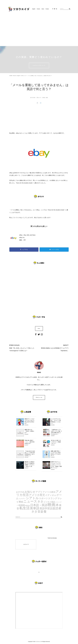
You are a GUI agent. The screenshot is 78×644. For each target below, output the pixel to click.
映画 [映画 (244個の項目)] (51, 505)
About (43, 9)
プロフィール (39, 397)
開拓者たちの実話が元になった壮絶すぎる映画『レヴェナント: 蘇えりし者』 (30, 465)
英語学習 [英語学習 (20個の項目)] (45, 508)
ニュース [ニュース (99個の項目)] (30, 501)
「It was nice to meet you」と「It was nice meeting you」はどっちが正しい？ (30, 454)
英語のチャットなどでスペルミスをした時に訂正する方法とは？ (30, 422)
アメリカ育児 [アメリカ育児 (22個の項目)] (37, 495)
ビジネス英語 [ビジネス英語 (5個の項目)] (49, 502)
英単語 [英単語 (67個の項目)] (35, 508)
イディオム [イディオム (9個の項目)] (51, 495)
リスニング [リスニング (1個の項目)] (58, 502)
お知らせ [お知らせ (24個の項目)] (30, 492)
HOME (11, 76)
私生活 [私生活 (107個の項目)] (25, 508)
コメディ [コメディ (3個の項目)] (22, 499)
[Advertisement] (39, 28)
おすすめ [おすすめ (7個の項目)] (20, 492)
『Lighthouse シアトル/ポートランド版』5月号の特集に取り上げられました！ (56, 433)
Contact (47, 9)
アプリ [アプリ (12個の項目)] (39, 492)
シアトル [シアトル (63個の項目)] (32, 498)
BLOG (15, 76)
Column (38, 9)
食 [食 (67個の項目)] (45, 511)
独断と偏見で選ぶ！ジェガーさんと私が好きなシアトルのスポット (56, 454)
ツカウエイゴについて (39, 65)
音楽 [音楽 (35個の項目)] (40, 512)
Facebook (53, 9)
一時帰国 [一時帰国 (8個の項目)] (21, 505)
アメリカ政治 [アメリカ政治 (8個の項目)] (49, 492)
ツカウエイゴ (26, 544)
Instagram (56, 9)
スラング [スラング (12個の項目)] (53, 498)
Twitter (55, 9)
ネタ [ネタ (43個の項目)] (40, 501)
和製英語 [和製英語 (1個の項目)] (28, 506)
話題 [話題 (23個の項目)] (53, 508)
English (34, 9)
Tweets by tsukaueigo (52, 538)
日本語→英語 (45, 98)
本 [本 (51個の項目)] (57, 505)
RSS (39, 329)
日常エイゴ (23, 76)
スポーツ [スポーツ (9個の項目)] (43, 498)
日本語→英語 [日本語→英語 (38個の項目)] (39, 505)
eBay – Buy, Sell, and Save (27, 235)
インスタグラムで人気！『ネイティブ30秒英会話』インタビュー (56, 422)
